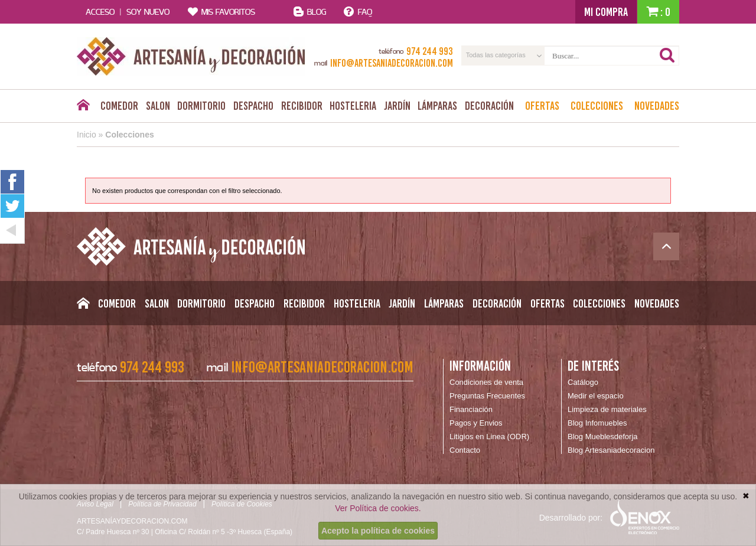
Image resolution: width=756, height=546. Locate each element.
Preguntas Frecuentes (487, 396)
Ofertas (542, 106)
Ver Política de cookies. (378, 508)
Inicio (87, 135)
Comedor (119, 106)
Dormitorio (201, 106)
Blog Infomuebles (597, 423)
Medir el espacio (596, 396)
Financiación (471, 409)
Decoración (489, 106)
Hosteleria (353, 106)
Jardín (397, 106)
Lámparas (437, 106)
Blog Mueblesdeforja (603, 437)
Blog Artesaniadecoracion (611, 450)
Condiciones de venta (486, 382)
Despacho (253, 106)
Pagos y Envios (476, 423)
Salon (158, 106)
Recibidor (302, 106)
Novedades (657, 106)
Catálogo (583, 382)
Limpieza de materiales (607, 409)
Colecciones (597, 106)
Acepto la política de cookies (378, 531)
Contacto (465, 450)
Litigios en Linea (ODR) (489, 437)
